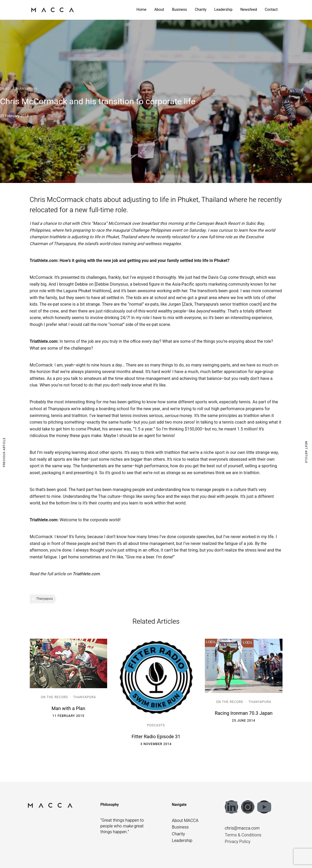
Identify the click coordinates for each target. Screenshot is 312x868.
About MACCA (185, 821)
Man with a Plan (68, 709)
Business (179, 10)
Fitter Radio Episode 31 (156, 737)
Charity (201, 10)
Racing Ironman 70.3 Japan (244, 713)
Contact (271, 10)
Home (141, 10)
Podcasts (156, 725)
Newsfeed (249, 10)
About (159, 10)
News (5, 89)
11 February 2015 (68, 716)
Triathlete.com (86, 574)
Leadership (223, 10)
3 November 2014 (156, 744)
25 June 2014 (244, 721)
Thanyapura (26, 89)
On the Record (55, 697)
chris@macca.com (242, 828)
